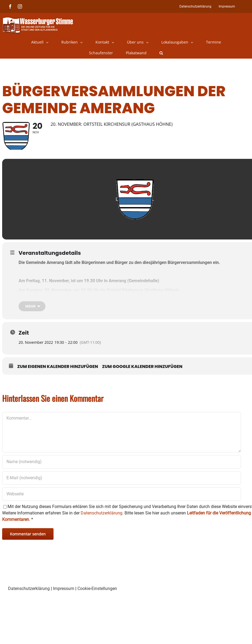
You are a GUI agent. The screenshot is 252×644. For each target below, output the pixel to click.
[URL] (122, 502)
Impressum (64, 597)
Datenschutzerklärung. (102, 521)
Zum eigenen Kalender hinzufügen (58, 375)
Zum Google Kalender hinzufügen (142, 375)
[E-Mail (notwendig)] (122, 486)
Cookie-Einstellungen (97, 597)
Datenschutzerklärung (29, 597)
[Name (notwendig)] (122, 470)
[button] (161, 53)
